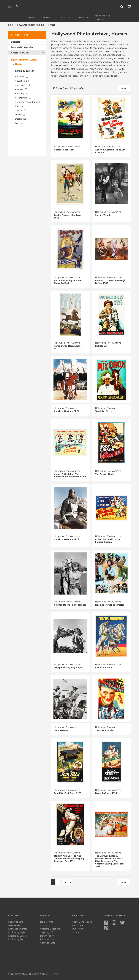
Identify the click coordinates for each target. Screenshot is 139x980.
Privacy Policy (47, 939)
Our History (78, 929)
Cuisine (19, 110)
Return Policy (47, 936)
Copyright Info (48, 943)
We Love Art (78, 925)
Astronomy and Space (26, 102)
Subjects (27, 42)
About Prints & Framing (103, 18)
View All (24, 53)
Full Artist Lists (16, 922)
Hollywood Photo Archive (25, 60)
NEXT (124, 88)
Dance (18, 115)
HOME (11, 25)
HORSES (52, 25)
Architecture (21, 98)
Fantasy (19, 123)
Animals (19, 89)
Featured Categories (27, 47)
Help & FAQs (47, 922)
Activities (20, 77)
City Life (19, 106)
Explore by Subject (18, 936)
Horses (19, 64)
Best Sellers (14, 925)
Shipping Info (47, 932)
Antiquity (20, 93)
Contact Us (46, 925)
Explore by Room (17, 939)
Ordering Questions (50, 929)
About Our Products (82, 922)
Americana (21, 85)
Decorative (21, 119)
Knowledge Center (18, 929)
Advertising (21, 81)
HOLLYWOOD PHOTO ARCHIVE (31, 25)
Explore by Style (17, 932)
